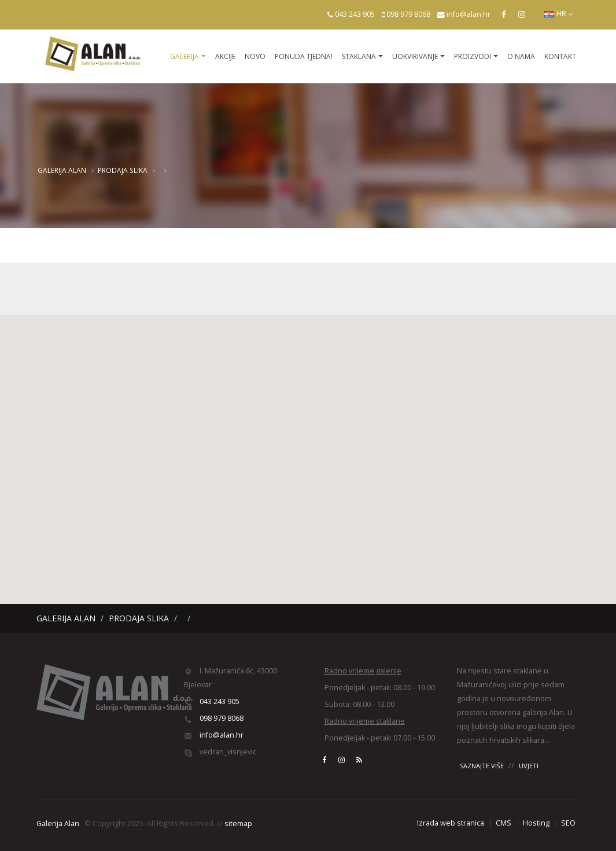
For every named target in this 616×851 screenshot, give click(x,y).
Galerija (185, 56)
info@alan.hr (469, 14)
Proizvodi (473, 56)
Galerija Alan (62, 170)
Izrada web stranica (451, 823)
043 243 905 (355, 14)
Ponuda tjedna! (304, 56)
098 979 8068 (408, 14)
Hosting (536, 823)
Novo (255, 56)
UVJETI (529, 766)
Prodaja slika (123, 170)
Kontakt (560, 56)
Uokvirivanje (415, 56)
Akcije (225, 56)
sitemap (238, 824)
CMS (504, 823)
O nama (521, 56)
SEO (568, 823)
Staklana (359, 56)
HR (558, 14)
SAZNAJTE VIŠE (482, 766)
